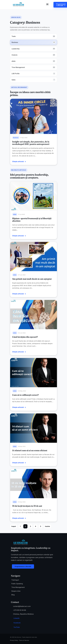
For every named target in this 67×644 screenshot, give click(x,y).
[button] (47, 4)
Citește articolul (18, 161)
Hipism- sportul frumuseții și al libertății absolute (32, 220)
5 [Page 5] (41, 526)
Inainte (47, 526)
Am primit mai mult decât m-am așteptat (32, 279)
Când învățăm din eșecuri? (25, 337)
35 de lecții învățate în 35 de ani (27, 506)
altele (15, 214)
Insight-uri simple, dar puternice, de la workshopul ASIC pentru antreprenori (31, 143)
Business (16, 138)
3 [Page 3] (30, 526)
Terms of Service (24, 640)
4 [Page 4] (36, 526)
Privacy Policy (14, 640)
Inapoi (14, 526)
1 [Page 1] (20, 526)
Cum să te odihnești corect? (25, 395)
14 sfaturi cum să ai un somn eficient (30, 450)
